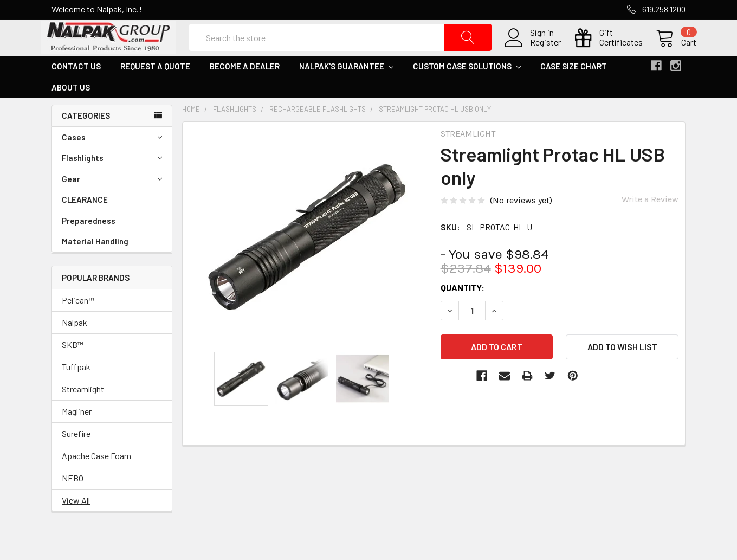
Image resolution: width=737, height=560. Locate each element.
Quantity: (463, 310)
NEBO (73, 500)
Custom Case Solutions (467, 88)
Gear (112, 201)
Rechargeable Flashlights (318, 131)
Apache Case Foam (96, 478)
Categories (86, 138)
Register (535, 54)
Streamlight (83, 411)
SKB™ (73, 367)
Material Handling (95, 263)
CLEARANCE (85, 222)
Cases (112, 159)
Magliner (77, 433)
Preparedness (89, 242)
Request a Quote (155, 88)
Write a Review (650, 221)
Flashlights (112, 180)
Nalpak (75, 345)
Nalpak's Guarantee (346, 88)
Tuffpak (76, 389)
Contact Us (76, 88)
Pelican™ (78, 322)
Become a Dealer (245, 88)
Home (191, 131)
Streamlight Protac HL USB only (435, 131)
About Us (71, 109)
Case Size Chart (574, 88)
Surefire (76, 456)
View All (76, 522)
